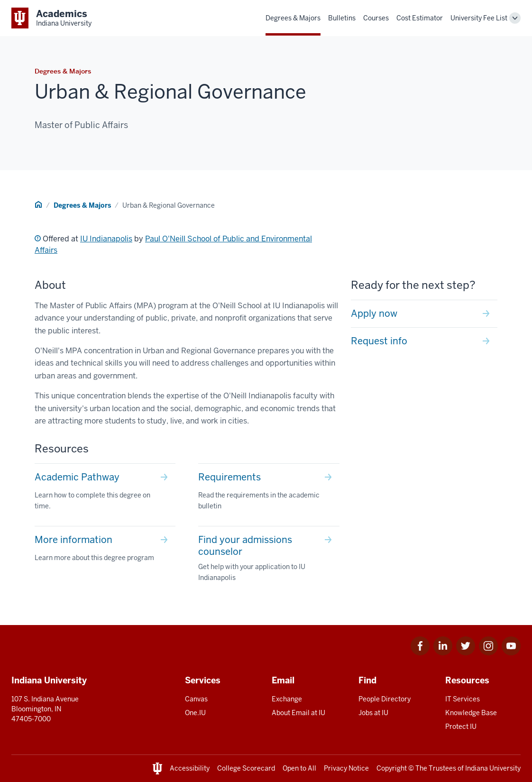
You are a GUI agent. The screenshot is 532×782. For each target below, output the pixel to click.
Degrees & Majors (293, 18)
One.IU (195, 713)
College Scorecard (246, 768)
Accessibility (190, 768)
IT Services (463, 699)
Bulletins (342, 18)
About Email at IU (298, 713)
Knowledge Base (471, 713)
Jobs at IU (373, 713)
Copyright (392, 768)
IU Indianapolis (106, 239)
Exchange (287, 699)
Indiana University (493, 768)
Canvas (196, 699)
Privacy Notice (346, 768)
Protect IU (461, 727)
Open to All (299, 768)
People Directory (385, 699)
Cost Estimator (420, 18)
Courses (376, 18)
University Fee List (479, 18)
